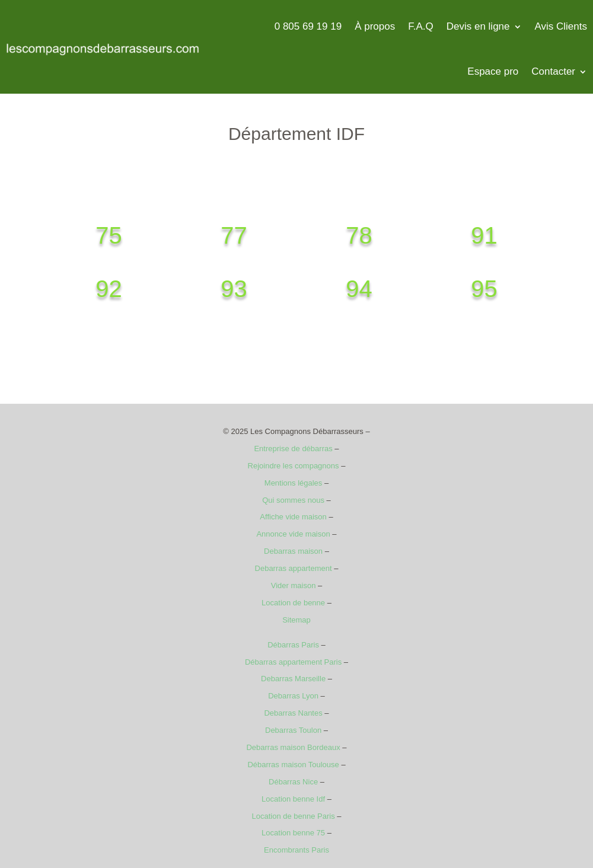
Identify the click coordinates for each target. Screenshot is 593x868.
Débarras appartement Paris (293, 662)
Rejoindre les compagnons (294, 466)
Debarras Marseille (293, 679)
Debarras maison (293, 551)
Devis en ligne (478, 26)
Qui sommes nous (293, 500)
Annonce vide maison (293, 534)
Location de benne (293, 603)
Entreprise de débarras (293, 449)
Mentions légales (294, 483)
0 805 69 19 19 (308, 26)
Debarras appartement (294, 568)
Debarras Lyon (293, 696)
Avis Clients (561, 26)
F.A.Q (421, 26)
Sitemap (296, 620)
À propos (375, 26)
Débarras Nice (293, 782)
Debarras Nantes (293, 713)
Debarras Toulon (293, 730)
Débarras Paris (293, 645)
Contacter (553, 71)
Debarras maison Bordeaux (293, 747)
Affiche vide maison (293, 517)
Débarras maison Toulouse (293, 765)
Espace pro (493, 71)
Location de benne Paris (293, 816)
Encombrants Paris (296, 850)
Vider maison (294, 585)
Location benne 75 (293, 833)
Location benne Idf (293, 799)
